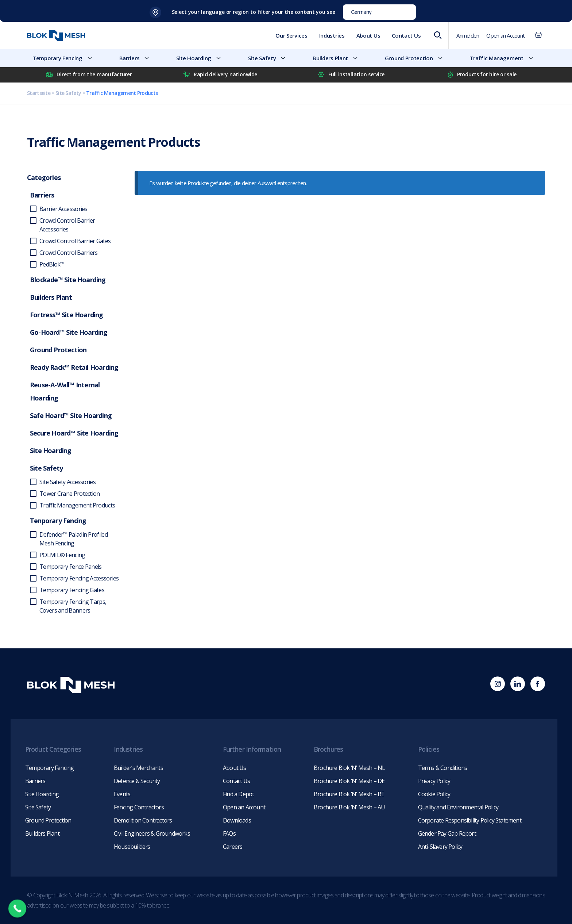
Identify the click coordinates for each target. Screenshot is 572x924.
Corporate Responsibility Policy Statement (470, 820)
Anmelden (468, 35)
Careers (233, 847)
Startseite (39, 93)
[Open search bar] (437, 35)
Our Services (291, 35)
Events (122, 794)
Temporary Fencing (65, 58)
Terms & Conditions (443, 768)
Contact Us (406, 35)
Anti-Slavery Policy (440, 847)
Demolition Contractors (143, 820)
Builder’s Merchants (138, 768)
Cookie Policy (434, 794)
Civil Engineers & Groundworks (152, 833)
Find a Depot (238, 794)
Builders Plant (338, 58)
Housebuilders (132, 847)
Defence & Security (137, 781)
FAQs (229, 833)
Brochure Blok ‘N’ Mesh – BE (349, 794)
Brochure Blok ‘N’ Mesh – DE (349, 781)
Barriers (138, 58)
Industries (332, 35)
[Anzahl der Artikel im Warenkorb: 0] (538, 35)
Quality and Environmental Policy (458, 807)
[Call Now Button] (18, 909)
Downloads (237, 820)
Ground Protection (417, 58)
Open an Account (505, 35)
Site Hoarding (202, 58)
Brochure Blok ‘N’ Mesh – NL (349, 768)
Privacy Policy (434, 781)
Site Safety (270, 58)
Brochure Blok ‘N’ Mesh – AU (349, 807)
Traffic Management (505, 58)
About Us (368, 35)
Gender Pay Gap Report (447, 833)
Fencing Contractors (139, 807)
